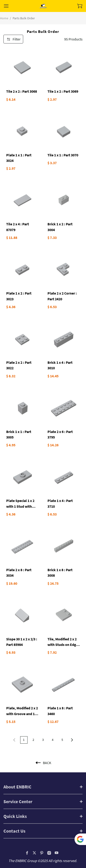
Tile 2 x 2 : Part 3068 (22, 91)
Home (4, 18)
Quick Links (15, 816)
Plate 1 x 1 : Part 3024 (19, 158)
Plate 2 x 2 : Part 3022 (19, 365)
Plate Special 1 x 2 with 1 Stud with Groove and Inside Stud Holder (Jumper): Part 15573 (20, 504)
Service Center (18, 801)
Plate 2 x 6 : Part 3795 (60, 434)
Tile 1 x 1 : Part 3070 (63, 155)
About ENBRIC (17, 787)
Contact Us (14, 831)
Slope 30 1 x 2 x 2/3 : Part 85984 (22, 642)
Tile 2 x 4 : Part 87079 (18, 227)
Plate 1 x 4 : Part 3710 (60, 503)
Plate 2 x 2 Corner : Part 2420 (62, 296)
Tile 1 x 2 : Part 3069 (63, 91)
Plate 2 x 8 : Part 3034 (19, 573)
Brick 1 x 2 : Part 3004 (60, 227)
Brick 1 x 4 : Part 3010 (60, 365)
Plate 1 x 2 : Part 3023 (19, 296)
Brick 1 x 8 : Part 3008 (60, 573)
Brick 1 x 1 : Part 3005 (19, 434)
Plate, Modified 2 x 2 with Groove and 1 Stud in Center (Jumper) (22, 711)
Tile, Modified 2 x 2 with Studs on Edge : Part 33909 (64, 642)
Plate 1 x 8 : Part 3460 (60, 711)
